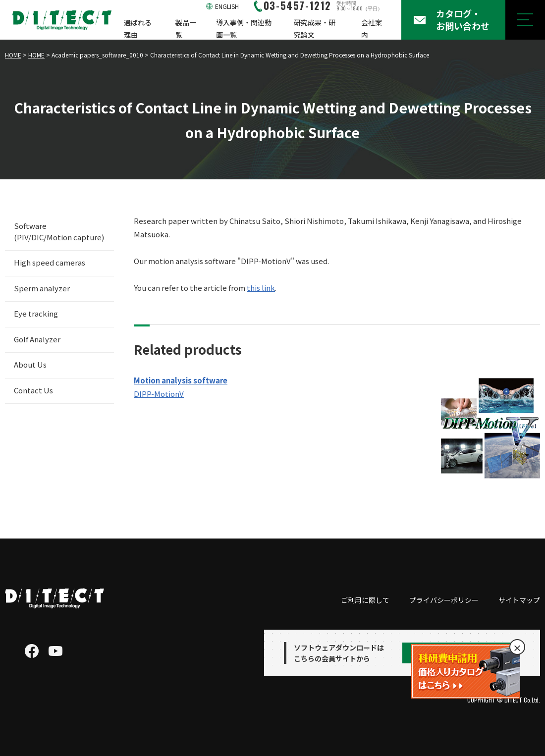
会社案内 (372, 28)
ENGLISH (227, 6)
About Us (30, 364)
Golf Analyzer (37, 339)
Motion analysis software (181, 380)
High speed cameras (50, 262)
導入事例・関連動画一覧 (244, 28)
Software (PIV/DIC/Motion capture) (59, 231)
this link (261, 288)
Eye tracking (36, 313)
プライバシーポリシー (444, 600)
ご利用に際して (365, 600)
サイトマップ (519, 600)
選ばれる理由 (138, 28)
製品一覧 (186, 28)
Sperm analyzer (42, 288)
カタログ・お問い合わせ (463, 20)
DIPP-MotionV (159, 394)
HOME (13, 55)
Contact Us (33, 390)
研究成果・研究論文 (315, 28)
